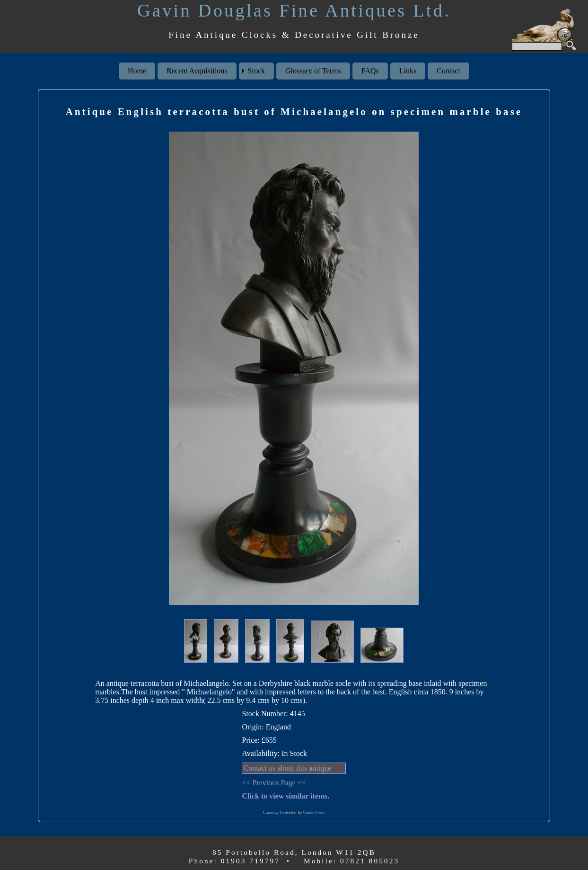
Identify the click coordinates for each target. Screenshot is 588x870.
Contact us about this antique (287, 768)
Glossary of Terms (313, 71)
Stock (256, 71)
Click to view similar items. (285, 796)
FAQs (370, 71)
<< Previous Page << (274, 783)
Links (408, 71)
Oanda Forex (314, 812)
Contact (448, 71)
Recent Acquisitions (197, 71)
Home (137, 71)
